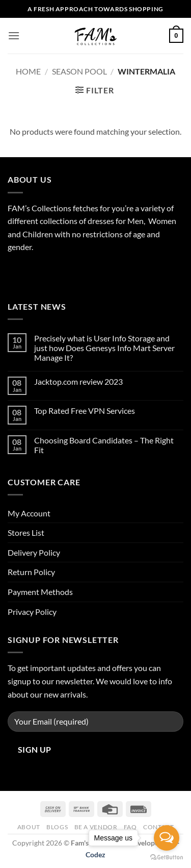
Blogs (57, 827)
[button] (14, 35)
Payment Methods (40, 592)
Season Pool (79, 71)
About (29, 827)
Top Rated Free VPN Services (85, 411)
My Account (29, 513)
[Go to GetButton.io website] (167, 858)
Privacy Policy (32, 612)
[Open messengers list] (167, 838)
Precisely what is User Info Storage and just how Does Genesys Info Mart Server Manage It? (104, 348)
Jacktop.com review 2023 (78, 381)
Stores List (26, 532)
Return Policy (31, 572)
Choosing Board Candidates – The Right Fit (104, 445)
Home (28, 71)
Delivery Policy (34, 552)
